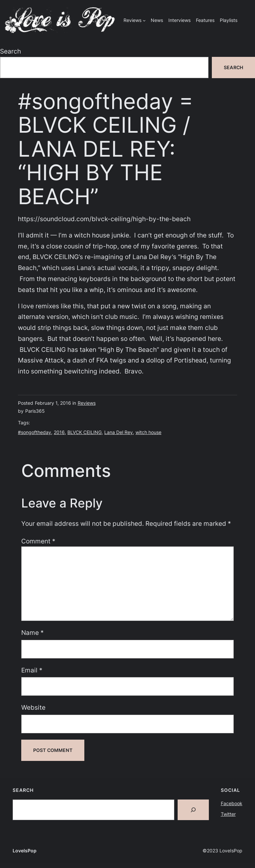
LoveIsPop (25, 851)
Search (10, 51)
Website (33, 707)
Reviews (87, 403)
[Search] (193, 810)
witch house (148, 432)
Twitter (228, 814)
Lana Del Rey (119, 432)
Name (33, 633)
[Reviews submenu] (144, 20)
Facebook (232, 803)
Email (32, 670)
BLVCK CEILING (85, 432)
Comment (38, 541)
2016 (59, 432)
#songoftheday (35, 432)
